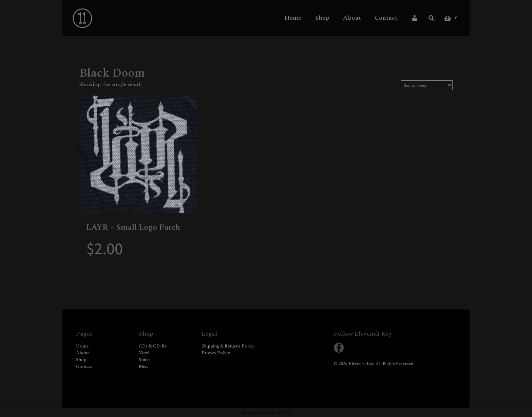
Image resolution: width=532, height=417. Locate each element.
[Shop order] (427, 85)
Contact (386, 18)
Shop (322, 18)
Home (293, 18)
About (352, 18)
